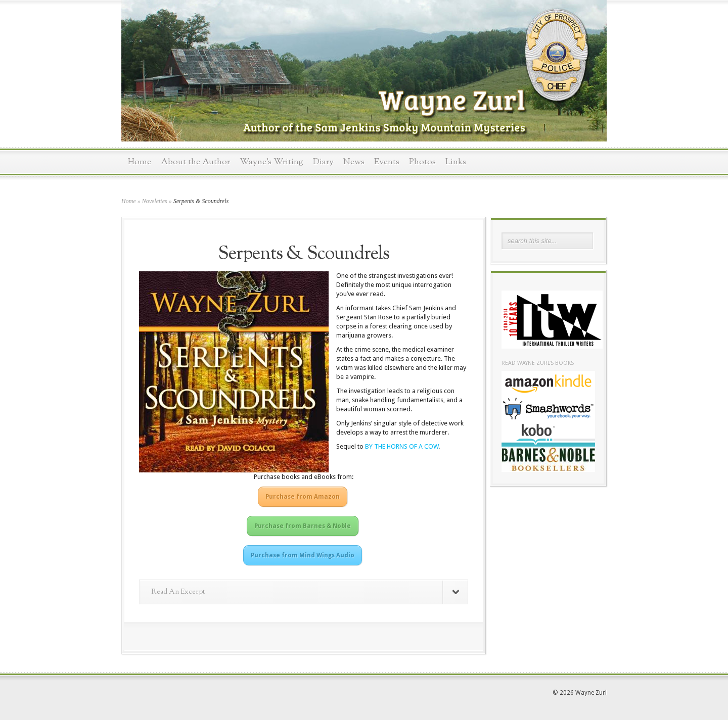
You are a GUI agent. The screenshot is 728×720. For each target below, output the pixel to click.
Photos (422, 162)
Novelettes (155, 201)
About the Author (195, 162)
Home (140, 162)
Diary (323, 162)
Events (387, 162)
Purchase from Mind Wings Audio (303, 555)
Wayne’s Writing (271, 162)
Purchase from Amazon (303, 497)
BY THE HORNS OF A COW (402, 446)
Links (456, 162)
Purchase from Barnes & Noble (303, 526)
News (354, 162)
